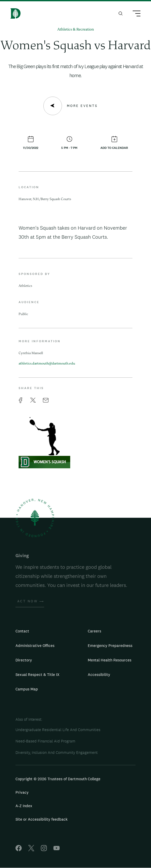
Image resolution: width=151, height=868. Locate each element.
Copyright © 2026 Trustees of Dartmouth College (58, 779)
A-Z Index (24, 806)
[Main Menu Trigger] (134, 14)
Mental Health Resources (110, 660)
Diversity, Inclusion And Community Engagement (57, 752)
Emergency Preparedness (110, 645)
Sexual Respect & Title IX (37, 674)
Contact (22, 631)
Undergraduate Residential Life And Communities (58, 730)
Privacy (22, 792)
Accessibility (99, 674)
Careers (94, 631)
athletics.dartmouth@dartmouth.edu (47, 364)
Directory (24, 660)
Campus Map (27, 689)
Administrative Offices (35, 645)
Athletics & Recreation (76, 30)
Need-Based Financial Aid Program (45, 741)
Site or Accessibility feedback (42, 819)
